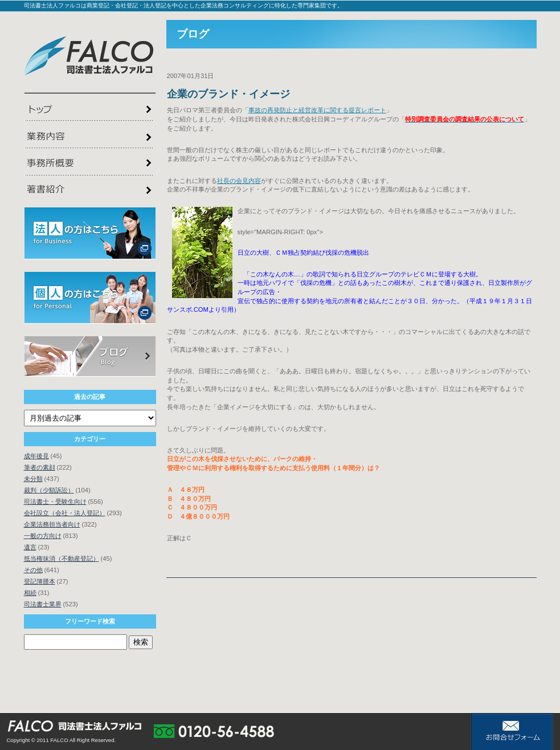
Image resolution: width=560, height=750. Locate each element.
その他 (33, 570)
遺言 (30, 547)
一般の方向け (43, 536)
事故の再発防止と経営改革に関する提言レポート (317, 110)
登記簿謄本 (40, 581)
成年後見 (36, 456)
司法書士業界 (43, 604)
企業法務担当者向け (52, 524)
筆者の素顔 (40, 467)
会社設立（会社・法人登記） (65, 513)
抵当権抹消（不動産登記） (62, 559)
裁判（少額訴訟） (49, 490)
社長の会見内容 (239, 181)
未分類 (33, 479)
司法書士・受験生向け (55, 502)
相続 (30, 593)
